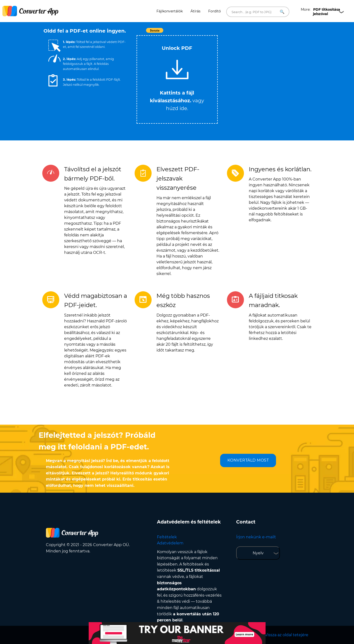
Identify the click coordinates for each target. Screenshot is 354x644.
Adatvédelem (170, 543)
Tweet (205, 33)
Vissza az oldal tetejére (287, 635)
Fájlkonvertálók (170, 11)
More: (320, 12)
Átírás (195, 11)
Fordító (215, 11)
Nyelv (258, 553)
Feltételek (167, 537)
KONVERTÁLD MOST (248, 460)
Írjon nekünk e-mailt (256, 537)
